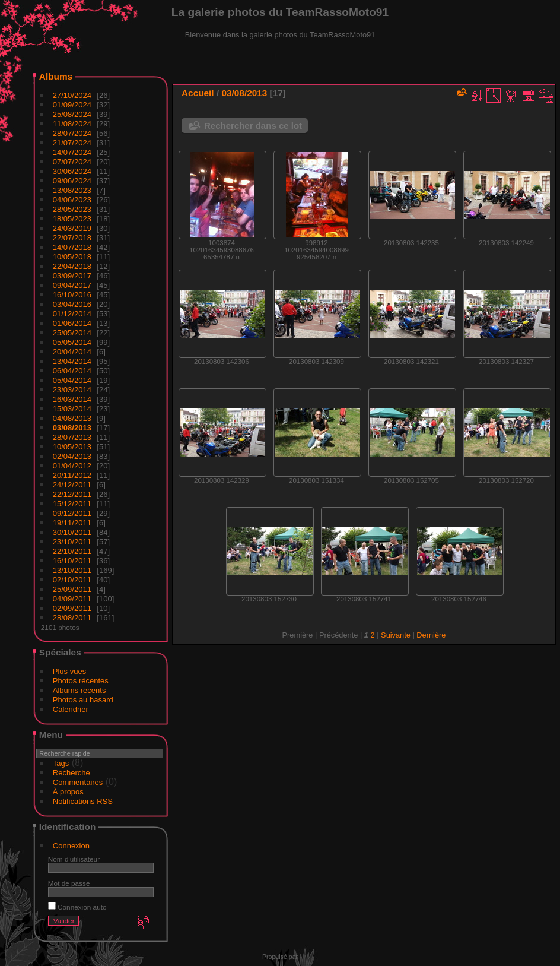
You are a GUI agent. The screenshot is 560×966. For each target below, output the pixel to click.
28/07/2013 (72, 437)
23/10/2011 (72, 542)
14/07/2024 (72, 152)
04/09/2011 (72, 599)
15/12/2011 (72, 504)
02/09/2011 (72, 608)
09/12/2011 (72, 513)
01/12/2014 (72, 314)
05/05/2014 (72, 342)
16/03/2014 (72, 399)
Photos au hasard (83, 700)
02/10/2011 (72, 580)
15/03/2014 (72, 409)
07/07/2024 (72, 162)
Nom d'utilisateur (74, 859)
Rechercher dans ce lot (253, 126)
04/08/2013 (72, 418)
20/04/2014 (72, 352)
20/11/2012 (72, 475)
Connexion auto (77, 907)
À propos (68, 792)
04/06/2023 (72, 200)
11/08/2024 (72, 124)
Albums (56, 76)
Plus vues (69, 671)
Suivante (396, 635)
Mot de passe (69, 883)
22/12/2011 (72, 494)
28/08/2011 (72, 618)
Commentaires (78, 782)
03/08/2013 (72, 428)
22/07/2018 (72, 238)
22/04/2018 (72, 266)
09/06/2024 (72, 181)
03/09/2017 (72, 276)
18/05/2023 (72, 219)
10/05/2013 (72, 447)
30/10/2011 (72, 532)
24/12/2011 (72, 485)
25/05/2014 (72, 333)
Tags (61, 763)
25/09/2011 (72, 589)
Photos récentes (81, 681)
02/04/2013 (72, 456)
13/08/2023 (72, 190)
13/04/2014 (72, 361)
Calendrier (71, 709)
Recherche (71, 773)
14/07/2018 (72, 247)
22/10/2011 (72, 551)
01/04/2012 (72, 466)
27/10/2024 (72, 95)
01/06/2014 (72, 323)
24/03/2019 (72, 228)
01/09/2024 (72, 105)
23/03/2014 (72, 390)
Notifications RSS (83, 801)
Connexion (71, 846)
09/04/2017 (72, 285)
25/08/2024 (72, 114)
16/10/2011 (72, 561)
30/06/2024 (72, 171)
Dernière (431, 635)
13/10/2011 (72, 570)
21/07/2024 (72, 143)
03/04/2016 (72, 304)
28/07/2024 (72, 133)
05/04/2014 (72, 380)
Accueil (198, 93)
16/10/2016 (72, 295)
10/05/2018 (72, 257)
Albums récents (79, 690)
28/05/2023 (72, 209)
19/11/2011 (72, 523)
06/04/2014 (72, 371)
